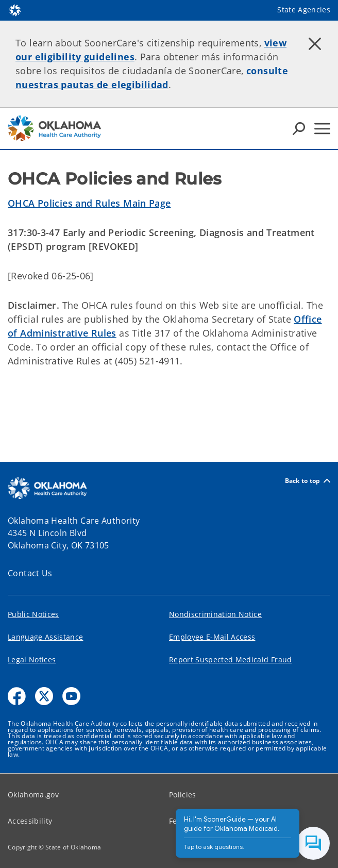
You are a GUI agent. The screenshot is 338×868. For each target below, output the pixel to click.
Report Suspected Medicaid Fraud (231, 660)
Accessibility (30, 821)
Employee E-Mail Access (212, 637)
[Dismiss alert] (315, 44)
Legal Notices (32, 660)
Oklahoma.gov (33, 795)
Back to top (308, 481)
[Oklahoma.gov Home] (15, 10)
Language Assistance (45, 637)
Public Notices (33, 614)
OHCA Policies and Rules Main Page (89, 203)
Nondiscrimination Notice (215, 614)
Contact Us (30, 573)
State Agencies (304, 10)
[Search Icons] (299, 128)
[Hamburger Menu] (322, 129)
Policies (183, 795)
